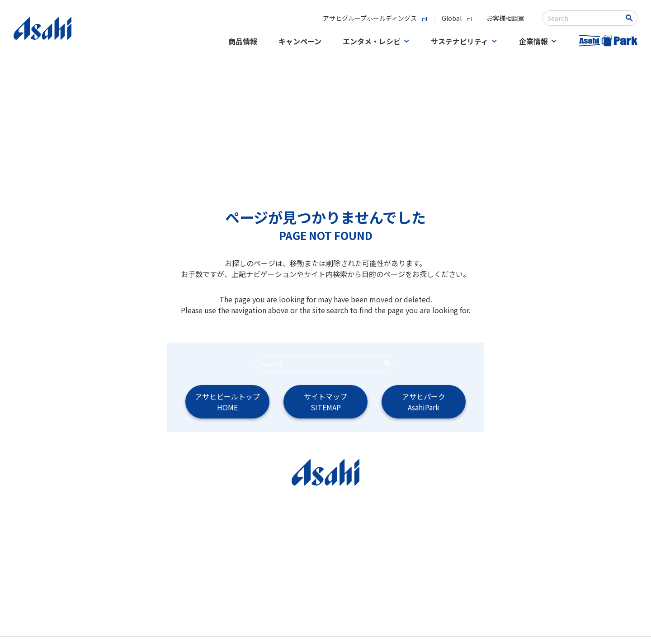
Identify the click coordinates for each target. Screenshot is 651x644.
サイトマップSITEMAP (325, 402)
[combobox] (584, 18)
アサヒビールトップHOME (227, 402)
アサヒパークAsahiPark (424, 402)
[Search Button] (631, 18)
